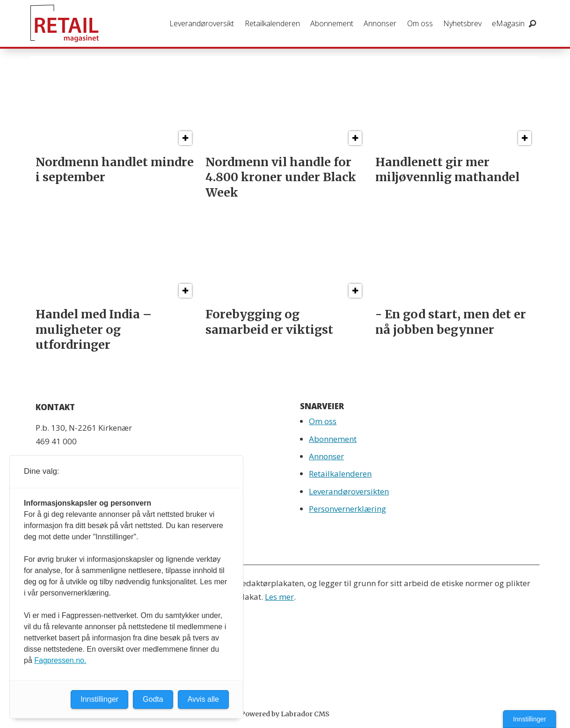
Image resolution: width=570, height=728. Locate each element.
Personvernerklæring (347, 509)
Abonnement (332, 23)
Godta (153, 699)
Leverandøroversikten (349, 491)
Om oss (420, 23)
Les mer (279, 597)
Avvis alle (203, 699)
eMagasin (508, 23)
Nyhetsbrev (462, 23)
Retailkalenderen (272, 23)
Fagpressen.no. (60, 660)
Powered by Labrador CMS (285, 714)
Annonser (380, 23)
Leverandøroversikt (202, 23)
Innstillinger (530, 719)
